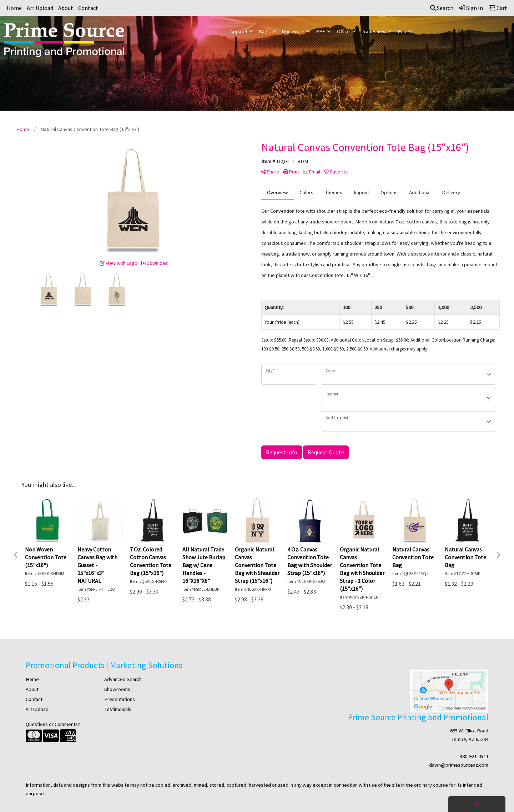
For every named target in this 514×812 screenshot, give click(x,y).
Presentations (120, 699)
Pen (402, 31)
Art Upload (40, 8)
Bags (264, 31)
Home (14, 8)
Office (343, 31)
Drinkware (293, 31)
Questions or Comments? (53, 724)
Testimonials (118, 709)
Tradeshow (374, 31)
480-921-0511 (474, 756)
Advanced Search (123, 679)
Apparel (239, 31)
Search (442, 8)
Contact (88, 8)
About (66, 8)
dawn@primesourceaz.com (459, 765)
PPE (321, 31)
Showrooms (117, 689)
